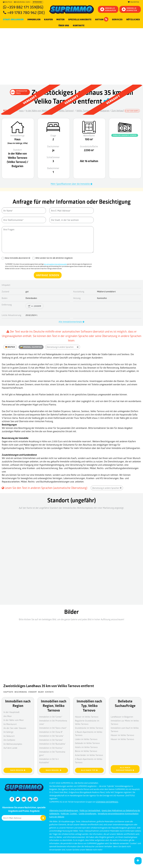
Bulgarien (105, 110)
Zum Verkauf (118, 110)
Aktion (102, 19)
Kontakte (79, 26)
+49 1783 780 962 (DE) (26, 12)
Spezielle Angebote (80, 20)
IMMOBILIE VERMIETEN (129, 9)
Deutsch (8, 2)
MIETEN (60, 20)
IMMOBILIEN (34, 20)
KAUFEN (48, 20)
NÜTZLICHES (133, 20)
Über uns (64, 26)
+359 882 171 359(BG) (25, 7)
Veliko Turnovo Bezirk (87, 110)
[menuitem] (79, 26)
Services (117, 20)
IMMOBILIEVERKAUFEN (108, 9)
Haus (21, 110)
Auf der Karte (132, 111)
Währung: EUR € (22, 2)
